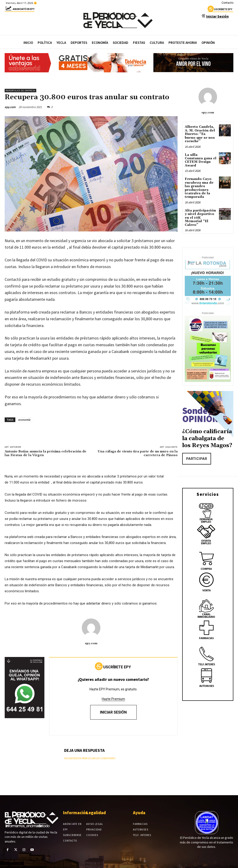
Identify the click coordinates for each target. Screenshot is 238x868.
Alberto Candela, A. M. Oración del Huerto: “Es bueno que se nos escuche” (200, 134)
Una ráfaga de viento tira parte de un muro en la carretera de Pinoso (138, 453)
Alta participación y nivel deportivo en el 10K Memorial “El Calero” (200, 218)
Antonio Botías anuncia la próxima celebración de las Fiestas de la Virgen (46, 453)
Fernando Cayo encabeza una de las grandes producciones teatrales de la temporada (199, 188)
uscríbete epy (220, 10)
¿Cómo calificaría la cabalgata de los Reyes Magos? (207, 438)
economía (24, 420)
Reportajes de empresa (20, 91)
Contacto (227, 3)
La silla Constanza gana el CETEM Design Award (201, 160)
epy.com (10, 107)
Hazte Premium (113, 699)
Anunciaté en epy (20, 10)
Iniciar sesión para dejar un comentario (90, 758)
